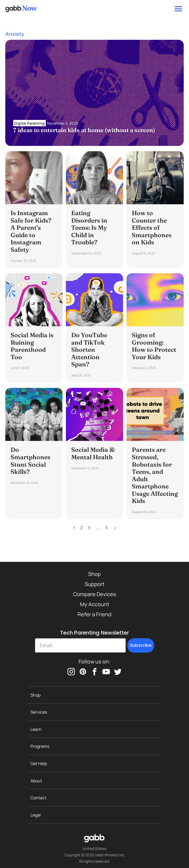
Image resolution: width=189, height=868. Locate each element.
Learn (36, 729)
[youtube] (106, 672)
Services (39, 712)
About (36, 781)
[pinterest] (83, 672)
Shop (94, 574)
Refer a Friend (94, 614)
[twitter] (118, 672)
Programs (40, 746)
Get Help (39, 763)
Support (95, 584)
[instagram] (71, 672)
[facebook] (94, 672)
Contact (38, 798)
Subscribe (141, 645)
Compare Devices (95, 594)
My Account (95, 604)
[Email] (80, 645)
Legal (36, 815)
